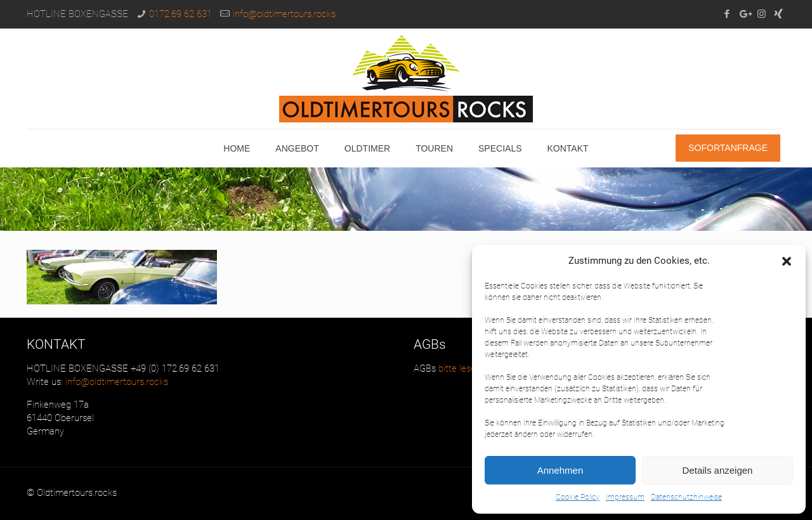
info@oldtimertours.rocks (284, 14)
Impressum (625, 497)
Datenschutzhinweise (686, 497)
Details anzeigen (718, 470)
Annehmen (560, 470)
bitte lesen (458, 368)
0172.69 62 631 (180, 14)
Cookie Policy (578, 497)
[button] (787, 261)
